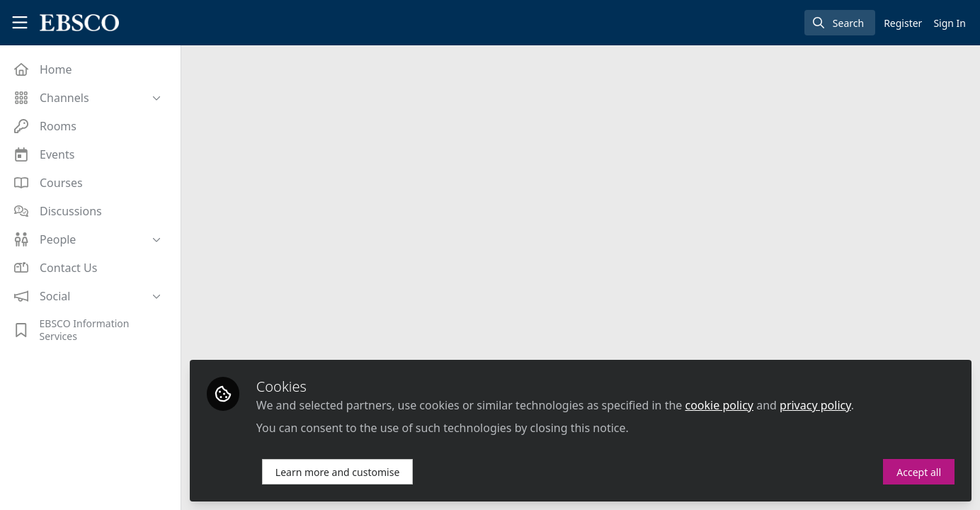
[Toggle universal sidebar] (20, 23)
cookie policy (720, 405)
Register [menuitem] (903, 23)
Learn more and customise (337, 472)
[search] (840, 23)
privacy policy (815, 405)
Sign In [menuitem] (950, 23)
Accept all (919, 472)
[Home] (74, 23)
